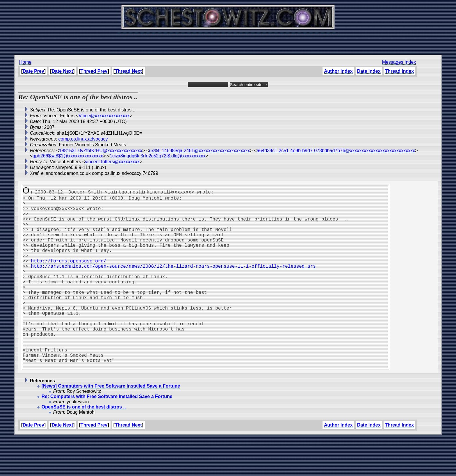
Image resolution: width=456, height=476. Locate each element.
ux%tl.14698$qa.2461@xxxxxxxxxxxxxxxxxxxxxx (199, 151)
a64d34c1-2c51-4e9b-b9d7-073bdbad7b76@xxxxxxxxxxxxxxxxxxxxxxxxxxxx (336, 151)
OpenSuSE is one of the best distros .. (84, 445)
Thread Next (128, 71)
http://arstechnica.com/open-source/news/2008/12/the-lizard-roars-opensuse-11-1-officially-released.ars (173, 282)
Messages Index (399, 62)
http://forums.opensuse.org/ (69, 276)
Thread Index (400, 71)
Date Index (369, 71)
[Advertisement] (228, 41)
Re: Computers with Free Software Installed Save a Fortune (107, 435)
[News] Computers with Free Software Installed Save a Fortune (111, 424)
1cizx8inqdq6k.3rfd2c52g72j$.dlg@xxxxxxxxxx (157, 156)
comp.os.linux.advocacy (83, 139)
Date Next (63, 71)
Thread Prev (94, 71)
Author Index (338, 71)
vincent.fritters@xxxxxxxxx (112, 162)
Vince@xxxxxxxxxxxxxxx (104, 116)
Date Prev (33, 71)
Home (25, 62)
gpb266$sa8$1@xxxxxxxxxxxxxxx (68, 156)
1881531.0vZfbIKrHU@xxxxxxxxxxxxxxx (101, 151)
